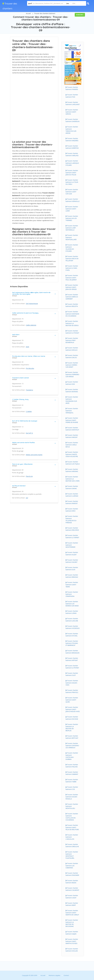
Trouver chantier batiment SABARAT (72, 773)
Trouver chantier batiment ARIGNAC (72, 470)
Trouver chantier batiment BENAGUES (73, 652)
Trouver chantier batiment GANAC (72, 487)
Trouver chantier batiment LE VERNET (72, 536)
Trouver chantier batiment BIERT (72, 904)
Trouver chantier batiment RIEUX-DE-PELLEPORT (72, 258)
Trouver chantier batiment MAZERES (72, 139)
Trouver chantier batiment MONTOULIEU (72, 806)
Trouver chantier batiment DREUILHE (72, 845)
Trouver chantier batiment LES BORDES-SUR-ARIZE (72, 604)
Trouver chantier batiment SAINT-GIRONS (72, 112)
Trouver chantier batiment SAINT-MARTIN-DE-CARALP (72, 913)
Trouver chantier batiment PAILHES (72, 766)
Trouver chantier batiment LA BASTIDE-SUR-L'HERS (73, 479)
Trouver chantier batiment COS (72, 788)
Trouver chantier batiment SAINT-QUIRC (72, 700)
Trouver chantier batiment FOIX (72, 96)
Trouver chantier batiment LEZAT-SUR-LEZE (72, 192)
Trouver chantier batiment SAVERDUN (73, 120)
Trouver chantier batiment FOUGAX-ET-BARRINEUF (72, 643)
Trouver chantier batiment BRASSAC (72, 576)
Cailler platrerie (31, 325)
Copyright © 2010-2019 (30, 975)
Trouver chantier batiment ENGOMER (72, 874)
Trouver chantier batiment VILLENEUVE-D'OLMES (72, 248)
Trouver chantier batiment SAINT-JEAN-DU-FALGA (72, 173)
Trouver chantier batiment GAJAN (72, 933)
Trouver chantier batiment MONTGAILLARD (72, 237)
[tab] (34, 294)
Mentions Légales (54, 975)
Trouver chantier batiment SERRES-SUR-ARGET (72, 365)
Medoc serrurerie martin (34, 455)
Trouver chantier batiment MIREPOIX (72, 147)
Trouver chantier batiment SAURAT (72, 561)
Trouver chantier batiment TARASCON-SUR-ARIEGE (72, 130)
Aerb (28, 347)
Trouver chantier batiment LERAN (72, 612)
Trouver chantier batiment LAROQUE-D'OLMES (72, 163)
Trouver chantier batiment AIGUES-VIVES (72, 683)
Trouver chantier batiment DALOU (72, 356)
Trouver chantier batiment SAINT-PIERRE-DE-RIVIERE (72, 420)
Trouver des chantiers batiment (45, 13)
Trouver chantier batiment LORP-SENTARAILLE (72, 228)
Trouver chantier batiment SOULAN (72, 950)
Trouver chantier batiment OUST (72, 674)
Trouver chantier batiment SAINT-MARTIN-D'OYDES (72, 941)
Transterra (30, 390)
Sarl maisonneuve (32, 304)
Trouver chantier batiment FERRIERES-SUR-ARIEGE (73, 374)
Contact (66, 975)
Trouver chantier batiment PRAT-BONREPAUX (72, 340)
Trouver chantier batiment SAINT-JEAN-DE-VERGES (72, 287)
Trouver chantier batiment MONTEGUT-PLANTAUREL (72, 855)
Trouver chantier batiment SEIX (72, 383)
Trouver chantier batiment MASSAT (72, 436)
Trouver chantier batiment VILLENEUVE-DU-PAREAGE (72, 519)
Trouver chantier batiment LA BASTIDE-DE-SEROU (72, 323)
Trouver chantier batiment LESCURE (72, 620)
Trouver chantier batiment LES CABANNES (72, 866)
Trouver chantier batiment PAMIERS (72, 88)
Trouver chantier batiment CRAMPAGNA (72, 594)
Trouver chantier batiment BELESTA (72, 305)
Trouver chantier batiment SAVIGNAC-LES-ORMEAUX (73, 745)
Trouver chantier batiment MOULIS (72, 349)
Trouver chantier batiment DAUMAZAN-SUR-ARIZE (72, 400)
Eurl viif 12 (29, 433)
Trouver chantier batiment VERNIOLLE (73, 200)
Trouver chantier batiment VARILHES (72, 154)
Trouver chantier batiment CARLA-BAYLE (72, 445)
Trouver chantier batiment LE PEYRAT (72, 667)
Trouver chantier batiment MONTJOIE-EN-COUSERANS (73, 314)
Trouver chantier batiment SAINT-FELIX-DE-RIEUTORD (72, 827)
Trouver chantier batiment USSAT (72, 897)
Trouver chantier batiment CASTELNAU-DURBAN (72, 756)
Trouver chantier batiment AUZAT (72, 553)
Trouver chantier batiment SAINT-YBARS (72, 584)
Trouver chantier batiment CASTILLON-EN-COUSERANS (72, 817)
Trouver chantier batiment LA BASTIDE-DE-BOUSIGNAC (72, 923)
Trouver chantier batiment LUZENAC (72, 495)
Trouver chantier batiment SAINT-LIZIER (72, 209)
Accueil (28, 13)
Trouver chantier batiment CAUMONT (72, 889)
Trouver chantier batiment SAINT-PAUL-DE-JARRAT (72, 278)
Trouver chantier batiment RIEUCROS (72, 529)
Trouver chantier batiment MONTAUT (72, 429)
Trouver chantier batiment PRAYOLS (72, 691)
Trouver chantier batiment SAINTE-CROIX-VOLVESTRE (72, 454)
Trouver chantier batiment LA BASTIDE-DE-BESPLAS (72, 727)
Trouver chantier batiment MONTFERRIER (72, 545)
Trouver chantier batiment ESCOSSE (72, 718)
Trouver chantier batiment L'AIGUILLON (72, 837)
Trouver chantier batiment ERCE (72, 510)
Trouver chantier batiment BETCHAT (72, 737)
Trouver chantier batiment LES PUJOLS (73, 463)
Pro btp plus (30, 368)
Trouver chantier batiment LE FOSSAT (72, 332)
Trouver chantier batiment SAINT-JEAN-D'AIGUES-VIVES (73, 709)
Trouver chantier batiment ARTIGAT (72, 659)
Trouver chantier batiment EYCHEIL (72, 635)
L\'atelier (29, 411)
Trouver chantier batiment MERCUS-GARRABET (72, 297)
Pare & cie (29, 476)
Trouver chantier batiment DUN (72, 569)
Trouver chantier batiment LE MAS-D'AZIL (72, 268)
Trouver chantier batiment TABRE (72, 781)
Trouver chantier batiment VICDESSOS (73, 627)
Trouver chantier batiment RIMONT (72, 502)
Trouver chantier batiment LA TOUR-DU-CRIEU (72, 182)
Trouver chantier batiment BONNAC (72, 391)
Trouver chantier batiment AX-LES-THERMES (72, 218)
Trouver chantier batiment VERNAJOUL (72, 411)
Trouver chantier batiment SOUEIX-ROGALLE (72, 797)
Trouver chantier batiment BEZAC (72, 882)
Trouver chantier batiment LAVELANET (73, 103)
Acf (27, 498)
